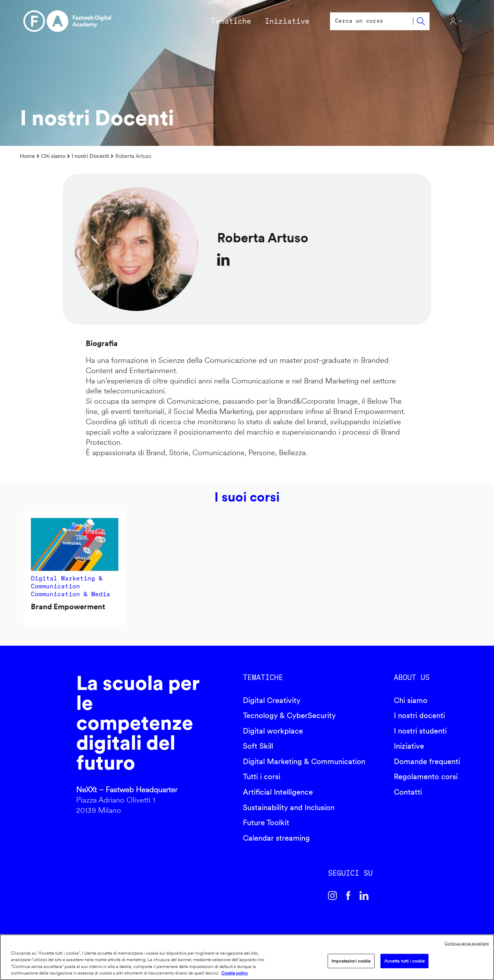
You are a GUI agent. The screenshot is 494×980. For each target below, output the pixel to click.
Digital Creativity (272, 700)
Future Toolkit (266, 822)
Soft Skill (258, 746)
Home (27, 156)
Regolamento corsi (426, 776)
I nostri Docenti (90, 156)
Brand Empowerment (68, 607)
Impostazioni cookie (351, 961)
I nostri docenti (419, 715)
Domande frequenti (427, 761)
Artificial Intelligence (278, 792)
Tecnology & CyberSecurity (289, 715)
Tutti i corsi (262, 776)
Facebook (348, 896)
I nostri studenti (420, 731)
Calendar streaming (276, 838)
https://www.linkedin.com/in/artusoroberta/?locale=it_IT (223, 260)
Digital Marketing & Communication (304, 761)
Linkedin (364, 896)
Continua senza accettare (467, 943)
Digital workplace (273, 731)
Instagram (332, 896)
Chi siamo (53, 156)
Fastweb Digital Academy (42, 747)
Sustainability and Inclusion (289, 807)
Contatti (408, 792)
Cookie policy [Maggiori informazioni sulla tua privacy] (235, 973)
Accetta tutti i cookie (405, 961)
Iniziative (409, 746)
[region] (247, 957)
